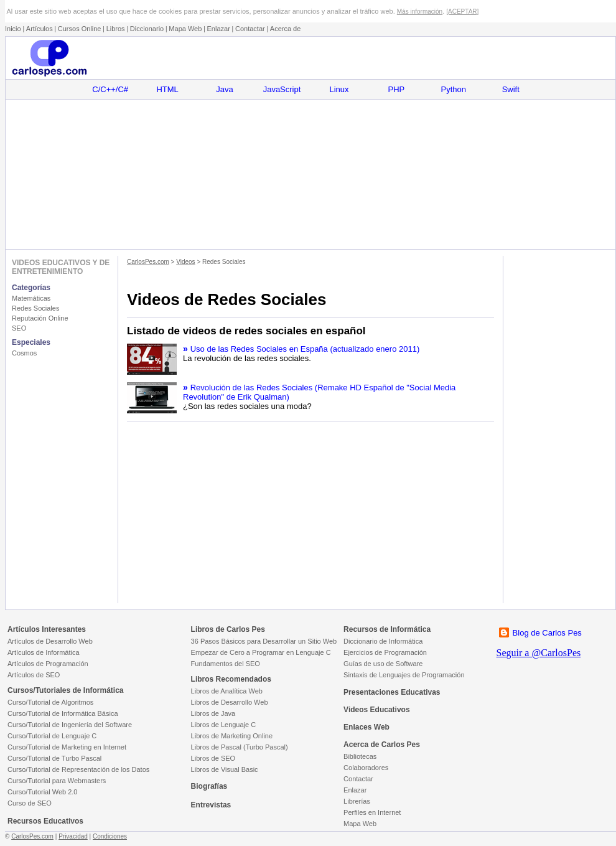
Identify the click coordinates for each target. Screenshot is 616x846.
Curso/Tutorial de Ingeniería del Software (70, 725)
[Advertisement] (310, 174)
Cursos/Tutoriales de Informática (66, 690)
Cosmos (24, 353)
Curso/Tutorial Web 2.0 (43, 792)
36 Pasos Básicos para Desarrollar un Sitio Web (264, 641)
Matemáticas (31, 298)
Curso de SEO (30, 803)
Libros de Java (213, 713)
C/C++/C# (110, 89)
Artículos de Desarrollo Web (50, 641)
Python (454, 89)
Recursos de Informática (387, 629)
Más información (420, 12)
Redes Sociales (35, 308)
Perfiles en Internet (372, 812)
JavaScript (282, 89)
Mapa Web (185, 29)
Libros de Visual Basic (225, 769)
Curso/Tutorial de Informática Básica (63, 713)
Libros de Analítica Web (227, 691)
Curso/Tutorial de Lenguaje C (52, 736)
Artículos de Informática (44, 652)
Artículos (40, 29)
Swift (511, 89)
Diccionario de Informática (383, 641)
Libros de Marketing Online (232, 736)
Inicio (13, 29)
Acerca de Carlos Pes (382, 745)
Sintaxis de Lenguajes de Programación (404, 675)
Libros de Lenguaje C (224, 725)
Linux (339, 89)
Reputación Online (40, 318)
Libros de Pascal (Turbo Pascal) (240, 747)
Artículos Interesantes (47, 629)
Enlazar (219, 29)
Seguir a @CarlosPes (539, 653)
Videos (185, 262)
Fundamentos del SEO (226, 664)
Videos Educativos (376, 710)
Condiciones (110, 836)
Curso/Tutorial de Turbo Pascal (54, 758)
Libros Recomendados (231, 679)
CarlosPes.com (148, 262)
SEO (19, 328)
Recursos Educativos (45, 821)
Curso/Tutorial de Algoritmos (50, 702)
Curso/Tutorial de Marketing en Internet (67, 747)
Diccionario (147, 29)
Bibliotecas (360, 756)
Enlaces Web (366, 727)
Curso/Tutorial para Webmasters (57, 781)
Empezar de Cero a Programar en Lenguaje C (261, 652)
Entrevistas (211, 805)
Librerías (357, 801)
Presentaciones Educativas (392, 692)
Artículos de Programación (48, 664)
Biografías (209, 786)
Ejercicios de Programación (385, 652)
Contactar (250, 29)
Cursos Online (80, 29)
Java (224, 89)
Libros (116, 29)
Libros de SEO (213, 758)
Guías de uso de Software (383, 664)
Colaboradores (366, 768)
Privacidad (73, 836)
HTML (167, 89)
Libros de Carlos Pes (228, 629)
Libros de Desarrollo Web (230, 702)
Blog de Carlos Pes (547, 633)
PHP (397, 89)
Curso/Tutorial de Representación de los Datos (78, 769)
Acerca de (286, 29)
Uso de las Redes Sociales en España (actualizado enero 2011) (305, 349)
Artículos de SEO (34, 675)
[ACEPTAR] (462, 12)
